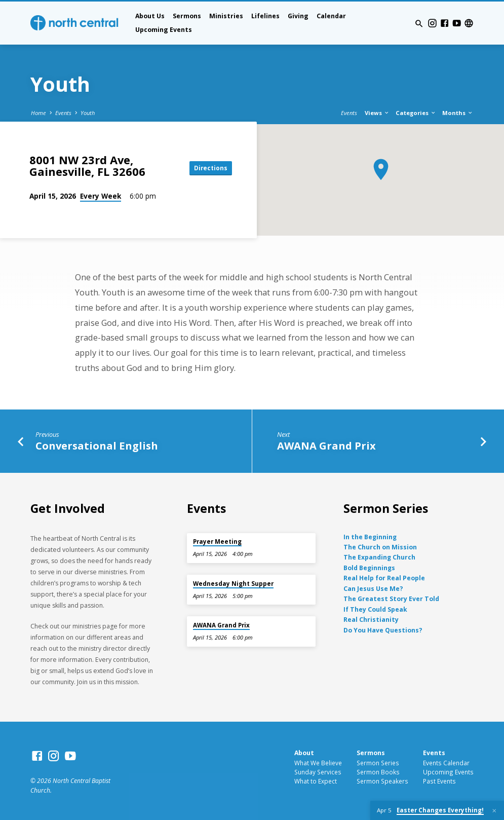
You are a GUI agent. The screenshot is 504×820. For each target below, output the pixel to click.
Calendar (331, 16)
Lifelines (265, 16)
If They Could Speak (375, 609)
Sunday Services (318, 772)
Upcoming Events (164, 30)
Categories (416, 113)
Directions (209, 168)
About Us (150, 16)
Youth (88, 113)
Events (63, 113)
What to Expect (316, 781)
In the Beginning (370, 537)
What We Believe (318, 763)
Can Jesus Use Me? (373, 589)
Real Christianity (371, 620)
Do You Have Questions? (383, 630)
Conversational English (97, 445)
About (304, 753)
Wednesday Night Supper (233, 584)
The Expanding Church (379, 557)
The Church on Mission (380, 547)
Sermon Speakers (382, 781)
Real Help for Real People (384, 578)
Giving (298, 16)
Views (377, 113)
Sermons (187, 16)
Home (38, 113)
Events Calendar (446, 763)
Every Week (101, 196)
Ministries (226, 16)
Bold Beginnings (369, 568)
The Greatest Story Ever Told (391, 599)
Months (458, 113)
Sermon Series (378, 763)
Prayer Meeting (217, 542)
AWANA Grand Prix (326, 445)
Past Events (439, 781)
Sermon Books (378, 772)
